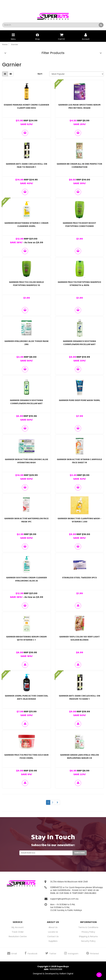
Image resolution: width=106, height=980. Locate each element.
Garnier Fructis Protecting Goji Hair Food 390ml (26, 757)
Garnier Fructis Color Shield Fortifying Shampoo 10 (26, 284)
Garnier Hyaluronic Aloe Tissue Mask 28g (26, 343)
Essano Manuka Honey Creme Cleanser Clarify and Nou (26, 106)
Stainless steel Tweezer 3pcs (79, 578)
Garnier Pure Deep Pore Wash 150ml (79, 400)
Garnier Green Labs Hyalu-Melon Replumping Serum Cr (79, 757)
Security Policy (88, 941)
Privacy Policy (88, 932)
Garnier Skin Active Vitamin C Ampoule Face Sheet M (79, 461)
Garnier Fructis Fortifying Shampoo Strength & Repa (79, 284)
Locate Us (53, 932)
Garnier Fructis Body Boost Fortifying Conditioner (79, 225)
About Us (53, 927)
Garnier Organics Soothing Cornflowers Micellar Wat (79, 343)
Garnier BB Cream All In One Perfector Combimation (79, 166)
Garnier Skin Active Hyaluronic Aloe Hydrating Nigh (26, 461)
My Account (18, 927)
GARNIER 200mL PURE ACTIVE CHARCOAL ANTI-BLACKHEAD (26, 697)
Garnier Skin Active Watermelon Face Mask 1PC (26, 520)
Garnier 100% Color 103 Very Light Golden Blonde (79, 638)
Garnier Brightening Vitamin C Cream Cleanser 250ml (26, 225)
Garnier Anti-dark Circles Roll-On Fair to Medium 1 (26, 166)
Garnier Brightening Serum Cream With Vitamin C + (26, 638)
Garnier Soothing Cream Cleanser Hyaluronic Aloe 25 (26, 579)
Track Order (18, 932)
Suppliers (53, 941)
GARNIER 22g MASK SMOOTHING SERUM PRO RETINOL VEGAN (79, 106)
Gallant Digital (66, 974)
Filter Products (53, 53)
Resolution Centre (18, 936)
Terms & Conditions (88, 927)
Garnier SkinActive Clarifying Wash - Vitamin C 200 (79, 520)
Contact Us (53, 936)
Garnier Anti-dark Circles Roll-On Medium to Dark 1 (79, 697)
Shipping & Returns (88, 936)
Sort (40, 74)
